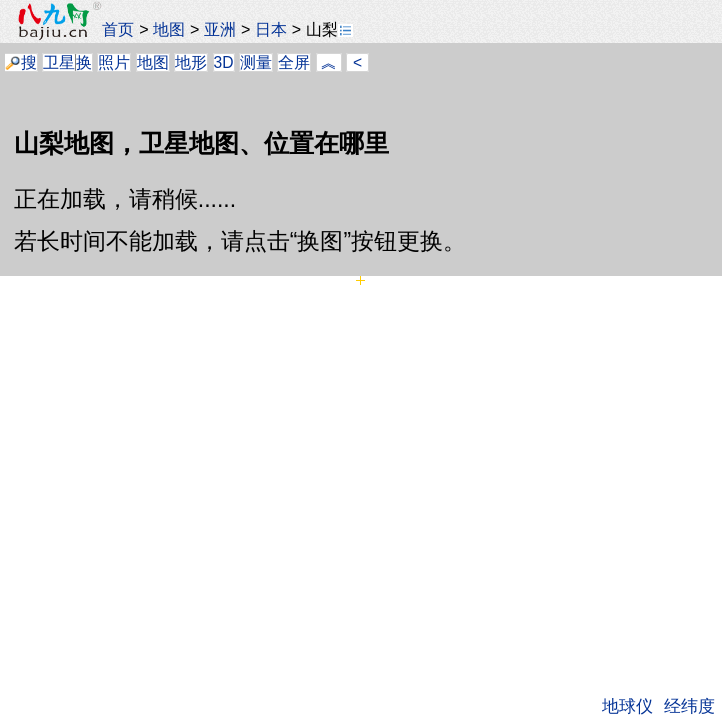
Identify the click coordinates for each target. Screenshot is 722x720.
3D (224, 62)
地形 (191, 62)
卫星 (59, 62)
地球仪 (627, 706)
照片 (114, 62)
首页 (118, 29)
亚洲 (220, 29)
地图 (169, 29)
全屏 (294, 62)
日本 (271, 29)
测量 (256, 62)
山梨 (329, 29)
